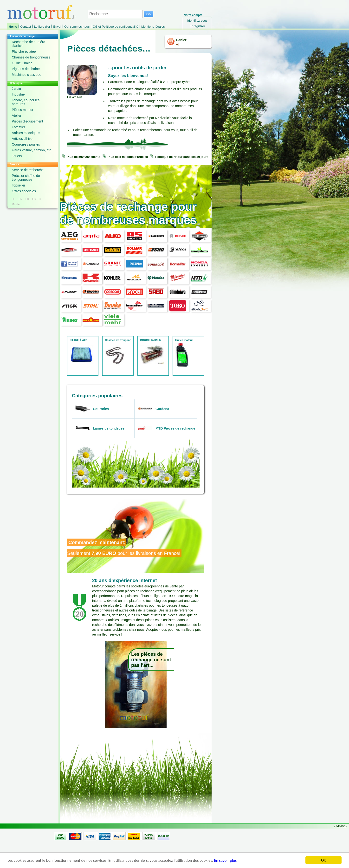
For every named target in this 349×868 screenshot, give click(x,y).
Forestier (18, 127)
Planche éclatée (24, 51)
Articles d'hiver (23, 139)
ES (34, 199)
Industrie (18, 94)
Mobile (16, 204)
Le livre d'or (42, 27)
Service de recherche (28, 170)
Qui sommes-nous (77, 27)
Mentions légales (153, 27)
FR (27, 199)
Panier (181, 40)
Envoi (57, 27)
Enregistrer (197, 26)
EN (20, 199)
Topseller (19, 185)
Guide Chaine (22, 63)
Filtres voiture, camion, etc (31, 150)
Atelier (17, 116)
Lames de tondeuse (109, 428)
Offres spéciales (24, 191)
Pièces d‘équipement (27, 121)
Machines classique (26, 75)
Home (13, 27)
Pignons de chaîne (26, 69)
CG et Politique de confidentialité (115, 27)
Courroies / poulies (26, 144)
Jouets (17, 156)
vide (179, 45)
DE (14, 199)
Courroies (101, 409)
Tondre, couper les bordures (26, 102)
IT (40, 199)
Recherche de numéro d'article (29, 44)
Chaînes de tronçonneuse (31, 57)
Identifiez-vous (197, 21)
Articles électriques (26, 133)
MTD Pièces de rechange (175, 428)
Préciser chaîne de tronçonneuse (26, 178)
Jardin (16, 89)
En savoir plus (225, 861)
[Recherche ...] (115, 14)
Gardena (162, 409)
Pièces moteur (23, 110)
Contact (26, 27)
